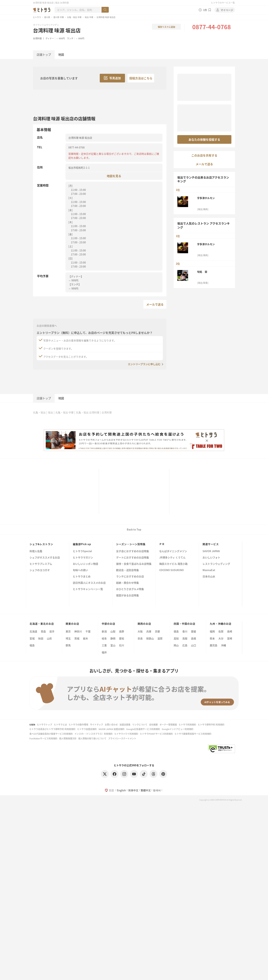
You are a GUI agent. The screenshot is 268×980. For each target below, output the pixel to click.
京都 (157, 631)
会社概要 (153, 724)
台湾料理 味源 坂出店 (57, 30)
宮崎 (230, 638)
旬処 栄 (202, 272)
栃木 (85, 638)
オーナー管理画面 (168, 724)
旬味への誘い (80, 570)
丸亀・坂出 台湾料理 (88, 412)
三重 (104, 645)
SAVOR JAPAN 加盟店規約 (111, 729)
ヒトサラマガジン (83, 558)
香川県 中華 (59, 17)
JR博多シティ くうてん (172, 558)
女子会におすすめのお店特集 (133, 551)
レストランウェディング (216, 564)
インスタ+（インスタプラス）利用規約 (94, 734)
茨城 (77, 638)
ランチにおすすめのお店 (130, 577)
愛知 (122, 638)
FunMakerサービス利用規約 (43, 738)
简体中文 (133, 790)
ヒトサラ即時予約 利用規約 (211, 724)
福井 (104, 652)
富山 (113, 645)
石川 (122, 645)
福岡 (212, 631)
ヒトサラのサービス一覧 (223, 3)
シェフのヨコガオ (40, 570)
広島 (185, 645)
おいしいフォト (211, 558)
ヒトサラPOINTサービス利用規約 (156, 734)
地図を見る (114, 176)
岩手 (52, 631)
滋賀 (160, 638)
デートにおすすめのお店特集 (133, 558)
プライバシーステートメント (122, 738)
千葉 (88, 631)
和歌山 (150, 638)
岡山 (176, 645)
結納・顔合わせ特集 (128, 583)
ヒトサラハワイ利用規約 (126, 734)
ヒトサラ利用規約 (187, 724)
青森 (43, 631)
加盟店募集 (125, 724)
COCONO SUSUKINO (172, 570)
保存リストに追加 (166, 27)
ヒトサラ (37, 17)
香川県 (47, 17)
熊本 (212, 638)
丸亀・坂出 (39, 412)
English (121, 790)
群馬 (68, 645)
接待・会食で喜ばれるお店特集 (134, 564)
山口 (194, 645)
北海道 (33, 631)
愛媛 (194, 631)
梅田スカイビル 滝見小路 (173, 564)
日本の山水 (209, 577)
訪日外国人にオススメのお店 (89, 583)
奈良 (140, 638)
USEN (32, 724)
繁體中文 (146, 790)
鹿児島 (214, 645)
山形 (49, 638)
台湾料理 (37, 38)
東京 (68, 631)
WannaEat (209, 570)
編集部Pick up (82, 544)
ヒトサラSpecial (82, 551)
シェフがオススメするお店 (45, 558)
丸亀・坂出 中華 (74, 17)
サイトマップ (96, 724)
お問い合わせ (111, 724)
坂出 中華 (89, 17)
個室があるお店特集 (128, 596)
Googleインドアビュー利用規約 (178, 729)
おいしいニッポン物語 (85, 564)
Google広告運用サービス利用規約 (143, 729)
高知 (176, 638)
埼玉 (68, 638)
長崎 (230, 631)
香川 (185, 631)
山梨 (113, 631)
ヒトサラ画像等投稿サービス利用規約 (193, 734)
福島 (32, 645)
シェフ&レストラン (41, 544)
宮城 (32, 638)
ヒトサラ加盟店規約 (87, 729)
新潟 (104, 631)
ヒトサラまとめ (82, 577)
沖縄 (223, 645)
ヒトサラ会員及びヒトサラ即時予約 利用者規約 (52, 729)
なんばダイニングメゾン (173, 551)
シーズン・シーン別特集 (131, 544)
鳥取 (185, 638)
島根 (194, 638)
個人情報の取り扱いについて (92, 738)
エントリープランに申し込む (144, 364)
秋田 (41, 638)
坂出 (50, 412)
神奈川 (78, 631)
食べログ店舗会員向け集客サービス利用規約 (51, 734)
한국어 (157, 790)
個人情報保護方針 (68, 738)
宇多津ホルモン (206, 198)
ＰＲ (162, 544)
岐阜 (104, 638)
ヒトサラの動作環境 (78, 724)
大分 (221, 638)
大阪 (140, 631)
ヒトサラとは (60, 724)
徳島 (176, 631)
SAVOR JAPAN (211, 551)
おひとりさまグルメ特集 (130, 589)
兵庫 (149, 631)
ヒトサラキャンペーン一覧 (88, 589)
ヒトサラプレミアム (41, 564)
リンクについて (140, 724)
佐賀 (221, 631)
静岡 (113, 638)
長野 (122, 631)
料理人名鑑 (36, 551)
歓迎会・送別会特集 (128, 570)
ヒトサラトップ (45, 724)
